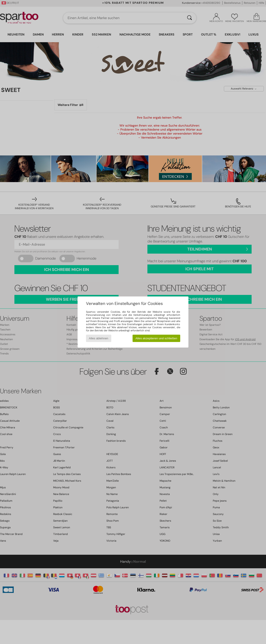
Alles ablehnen (99, 338)
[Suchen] (190, 18)
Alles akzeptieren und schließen (156, 338)
